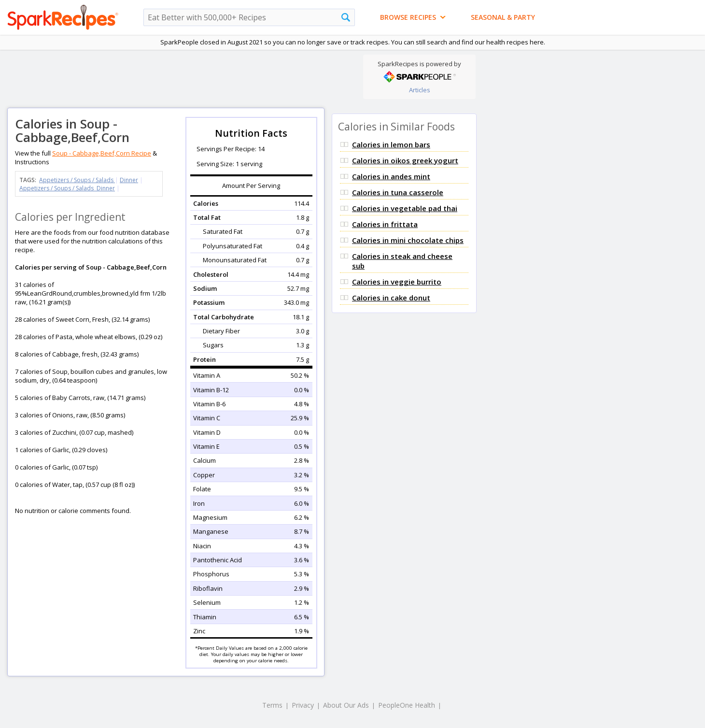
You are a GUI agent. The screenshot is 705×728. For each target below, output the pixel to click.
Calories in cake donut (391, 298)
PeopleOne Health (407, 705)
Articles (420, 90)
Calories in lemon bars (391, 144)
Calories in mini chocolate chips (408, 240)
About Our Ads (346, 705)
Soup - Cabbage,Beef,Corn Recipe (102, 153)
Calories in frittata (385, 224)
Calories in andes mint (391, 176)
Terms (272, 705)
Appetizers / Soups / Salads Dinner (67, 188)
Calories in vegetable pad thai (405, 208)
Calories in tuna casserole (398, 192)
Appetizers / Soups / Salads (77, 180)
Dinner (129, 180)
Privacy (303, 705)
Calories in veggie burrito (397, 282)
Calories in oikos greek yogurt (405, 160)
